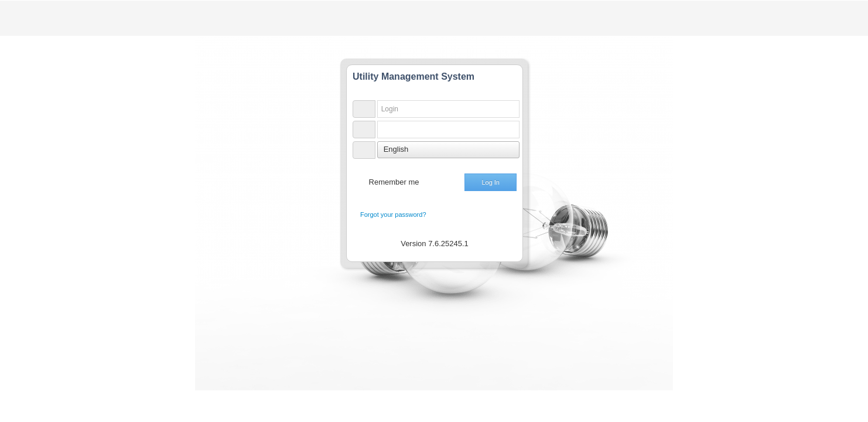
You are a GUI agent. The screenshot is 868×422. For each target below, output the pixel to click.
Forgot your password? (393, 215)
